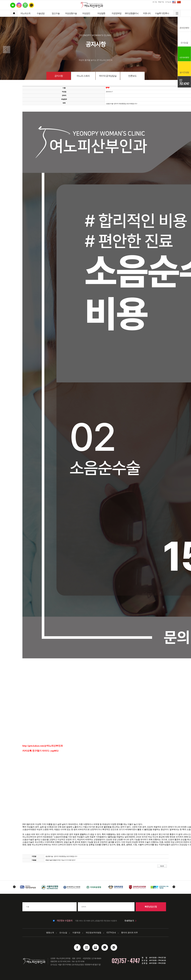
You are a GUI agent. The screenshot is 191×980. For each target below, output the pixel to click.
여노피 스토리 (83, 76)
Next (174, 887)
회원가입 (161, 2)
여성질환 (101, 13)
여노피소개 (25, 13)
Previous (14, 887)
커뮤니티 (147, 13)
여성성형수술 (71, 13)
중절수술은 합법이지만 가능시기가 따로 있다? (60, 860)
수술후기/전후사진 (162, 14)
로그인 (155, 2)
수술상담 (41, 13)
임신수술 (56, 13)
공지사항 (59, 76)
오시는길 (168, 2)
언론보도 (132, 76)
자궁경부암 (116, 13)
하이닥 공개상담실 (108, 76)
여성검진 (86, 13)
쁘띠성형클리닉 (132, 13)
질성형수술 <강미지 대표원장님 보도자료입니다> (62, 856)
